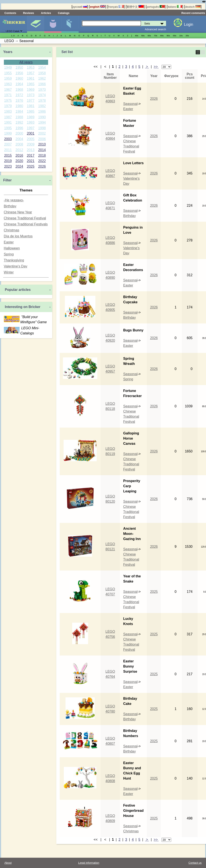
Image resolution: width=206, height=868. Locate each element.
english (98, 7)
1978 (42, 101)
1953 (31, 68)
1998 (42, 128)
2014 (42, 150)
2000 (19, 133)
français (116, 7)
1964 (19, 84)
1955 (8, 73)
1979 (8, 106)
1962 (42, 78)
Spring (9, 254)
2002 (42, 133)
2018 (42, 156)
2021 (31, 161)
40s (137, 36)
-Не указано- (14, 200)
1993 (31, 122)
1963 (8, 84)
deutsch (193, 7)
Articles (46, 13)
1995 (8, 128)
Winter (9, 272)
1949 (8, 68)
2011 (8, 150)
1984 (19, 112)
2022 (42, 161)
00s (175, 36)
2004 (19, 139)
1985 (31, 112)
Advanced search (155, 29)
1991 (8, 122)
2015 (8, 156)
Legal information (89, 863)
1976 (19, 101)
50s (143, 36)
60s (149, 36)
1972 (19, 95)
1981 (31, 106)
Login (188, 24)
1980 (19, 106)
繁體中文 (135, 7)
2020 (19, 161)
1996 (19, 128)
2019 (8, 161)
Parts (70, 24)
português (156, 7)
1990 (42, 117)
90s (168, 36)
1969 (31, 90)
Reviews (28, 13)
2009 (31, 144)
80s (162, 36)
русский (80, 7)
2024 (19, 166)
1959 (8, 78)
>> (156, 67)
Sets (36, 24)
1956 (19, 73)
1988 (19, 117)
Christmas (12, 230)
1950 (19, 68)
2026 (42, 166)
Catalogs (64, 13)
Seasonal (130, 104)
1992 (19, 122)
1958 (42, 73)
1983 (8, 112)
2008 (19, 144)
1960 (19, 78)
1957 (31, 73)
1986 (42, 112)
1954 (42, 68)
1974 (42, 95)
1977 (31, 101)
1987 (8, 117)
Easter (9, 242)
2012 (19, 150)
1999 (8, 133)
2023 (8, 166)
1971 (8, 95)
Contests (10, 13)
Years (8, 52)
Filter (7, 180)
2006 (42, 139)
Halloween (12, 248)
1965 (31, 84)
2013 (31, 150)
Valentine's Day (16, 266)
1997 (31, 128)
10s (181, 36)
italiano (175, 7)
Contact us (195, 863)
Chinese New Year (18, 212)
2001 (31, 133)
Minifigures (53, 24)
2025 (31, 166)
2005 (31, 139)
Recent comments (193, 13)
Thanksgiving (14, 260)
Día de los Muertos (18, 236)
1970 (42, 90)
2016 (19, 156)
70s (156, 36)
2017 (31, 156)
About (8, 863)
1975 (8, 101)
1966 (42, 84)
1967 (8, 90)
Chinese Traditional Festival (25, 218)
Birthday (10, 206)
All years (26, 62)
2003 (8, 139)
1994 (42, 122)
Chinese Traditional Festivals (26, 224)
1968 (19, 90)
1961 (31, 78)
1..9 (13, 36)
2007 (8, 144)
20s (187, 36)
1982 (42, 106)
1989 (31, 117)
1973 (31, 95)
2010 (42, 144)
